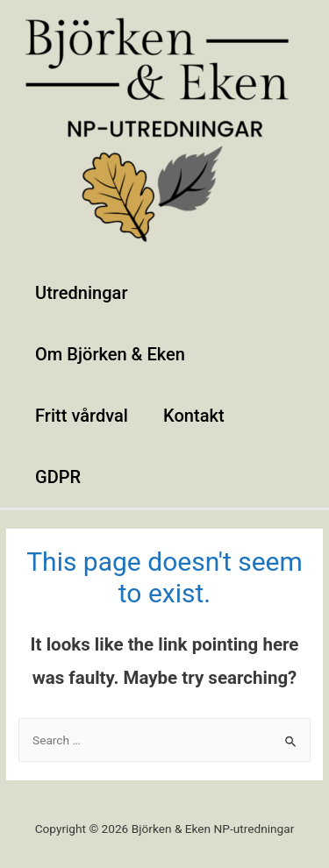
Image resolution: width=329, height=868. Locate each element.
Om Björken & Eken (110, 354)
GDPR (58, 477)
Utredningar (81, 293)
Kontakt (194, 416)
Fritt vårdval (82, 416)
